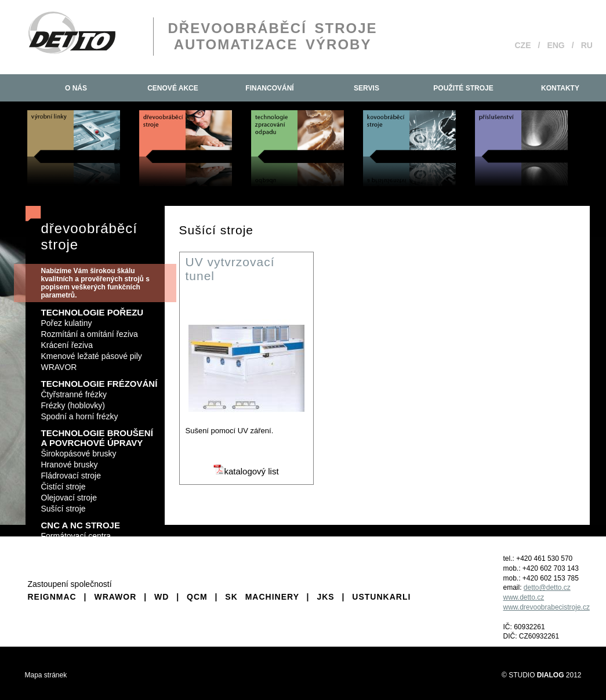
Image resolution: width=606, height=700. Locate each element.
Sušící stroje (63, 509)
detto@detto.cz (547, 587)
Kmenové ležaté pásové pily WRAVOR (92, 362)
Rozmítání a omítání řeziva (90, 334)
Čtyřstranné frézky (74, 394)
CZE (523, 45)
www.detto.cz (524, 597)
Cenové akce (173, 88)
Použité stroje (463, 88)
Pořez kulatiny (67, 323)
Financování (269, 88)
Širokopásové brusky (79, 454)
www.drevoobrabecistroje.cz (547, 607)
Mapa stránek (46, 675)
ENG (556, 45)
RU (587, 45)
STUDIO (536, 675)
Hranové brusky (70, 465)
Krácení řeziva (67, 345)
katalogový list (246, 471)
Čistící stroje (63, 487)
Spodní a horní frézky (80, 416)
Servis (366, 88)
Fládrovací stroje (71, 476)
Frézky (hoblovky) (73, 405)
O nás (76, 88)
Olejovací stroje (69, 498)
